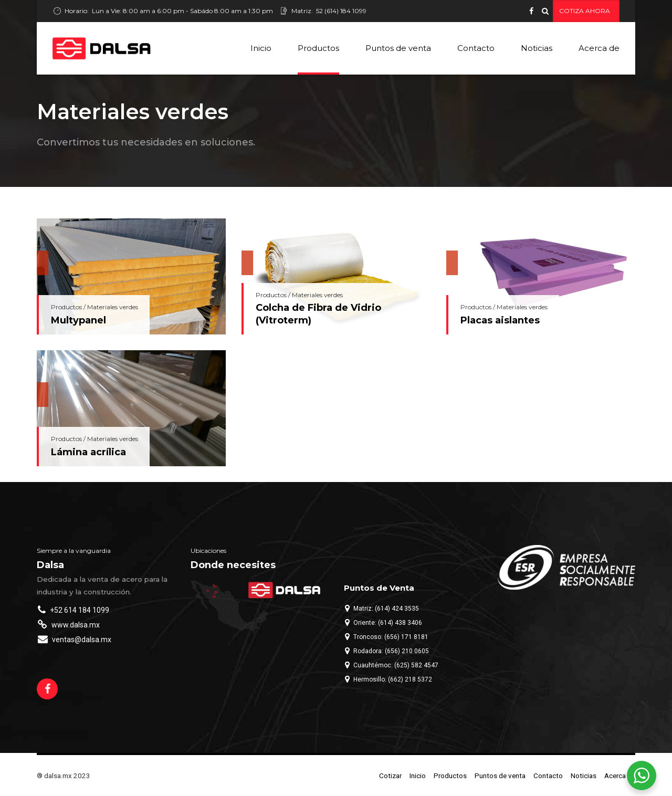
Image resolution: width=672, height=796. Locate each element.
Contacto (476, 48)
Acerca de (599, 48)
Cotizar (390, 776)
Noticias (537, 48)
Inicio (261, 48)
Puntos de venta (398, 48)
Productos (318, 48)
